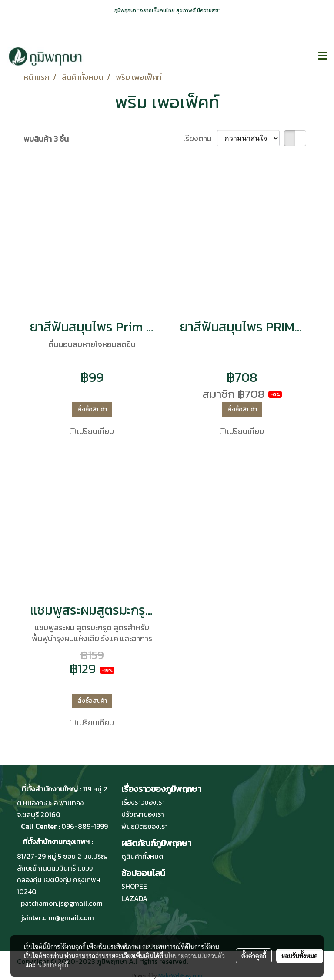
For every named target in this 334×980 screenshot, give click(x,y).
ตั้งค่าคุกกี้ (254, 956)
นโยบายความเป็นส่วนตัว (195, 956)
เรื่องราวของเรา (143, 802)
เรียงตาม (200, 138)
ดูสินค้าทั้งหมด (142, 856)
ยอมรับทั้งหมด (300, 956)
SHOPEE (134, 886)
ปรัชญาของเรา (143, 814)
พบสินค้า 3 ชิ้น (46, 139)
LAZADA (134, 898)
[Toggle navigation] (323, 56)
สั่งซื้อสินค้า (92, 409)
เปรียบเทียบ (95, 431)
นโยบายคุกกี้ (53, 965)
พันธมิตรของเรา (145, 826)
